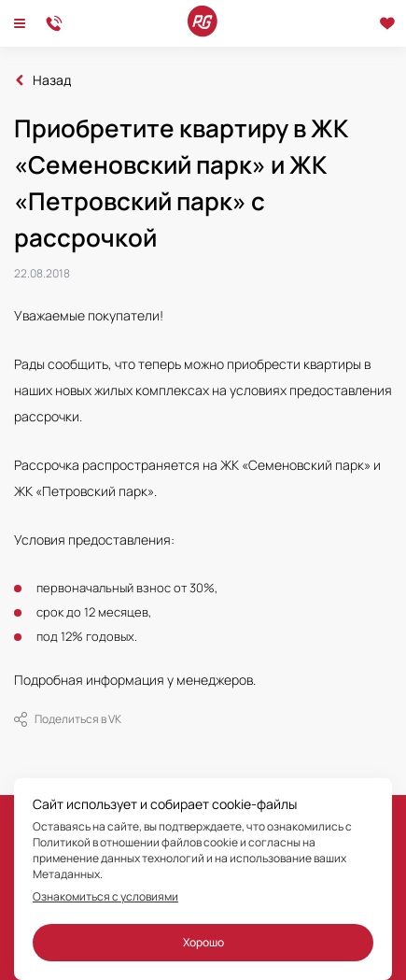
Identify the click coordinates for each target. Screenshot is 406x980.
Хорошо (203, 942)
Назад (52, 80)
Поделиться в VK (68, 719)
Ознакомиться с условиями (105, 897)
